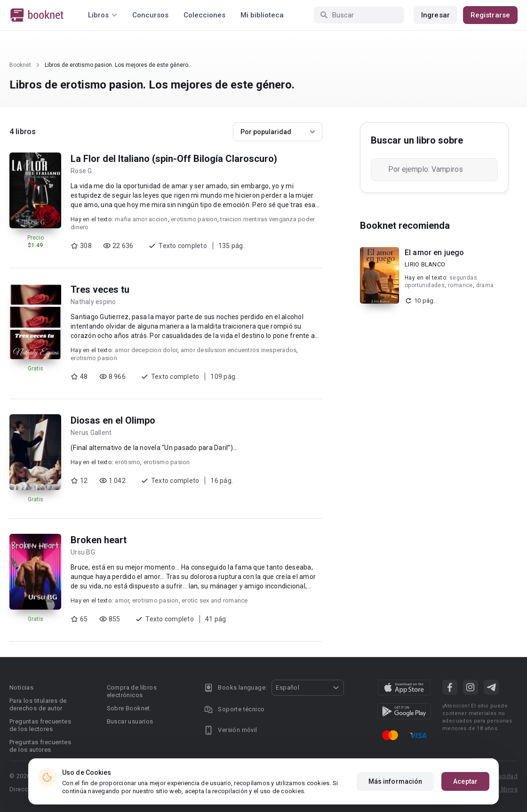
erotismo (128, 462)
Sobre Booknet (128, 708)
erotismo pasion (194, 219)
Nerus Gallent (91, 433)
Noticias (21, 687)
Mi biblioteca (262, 15)
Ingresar (435, 15)
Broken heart (99, 540)
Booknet (20, 65)
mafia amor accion (141, 219)
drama (485, 285)
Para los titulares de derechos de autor (38, 704)
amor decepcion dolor (146, 350)
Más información (395, 781)
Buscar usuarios (130, 721)
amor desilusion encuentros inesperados (239, 350)
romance (460, 285)
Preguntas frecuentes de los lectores (40, 725)
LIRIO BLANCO (425, 264)
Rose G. (82, 171)
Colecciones (204, 15)
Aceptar (465, 781)
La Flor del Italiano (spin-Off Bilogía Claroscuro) (174, 159)
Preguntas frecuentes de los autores (40, 746)
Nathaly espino (93, 302)
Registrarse (490, 15)
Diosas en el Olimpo (113, 420)
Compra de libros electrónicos (132, 691)
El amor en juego (434, 253)
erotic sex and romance (215, 600)
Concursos (150, 15)
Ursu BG (83, 552)
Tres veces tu (100, 289)
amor (122, 600)
